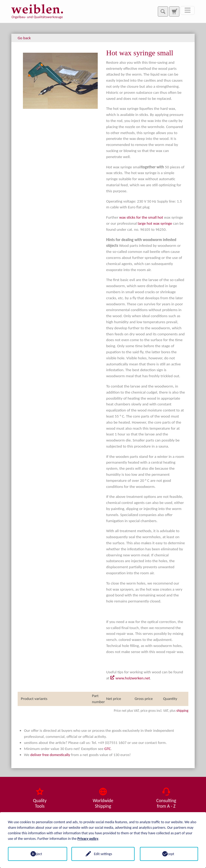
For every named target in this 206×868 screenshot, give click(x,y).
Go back (24, 38)
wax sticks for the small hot (141, 217)
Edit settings (103, 854)
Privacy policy (88, 839)
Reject (37, 854)
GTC (108, 749)
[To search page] (174, 11)
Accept (169, 854)
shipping (182, 711)
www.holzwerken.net (133, 678)
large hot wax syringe (155, 223)
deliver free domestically (50, 755)
